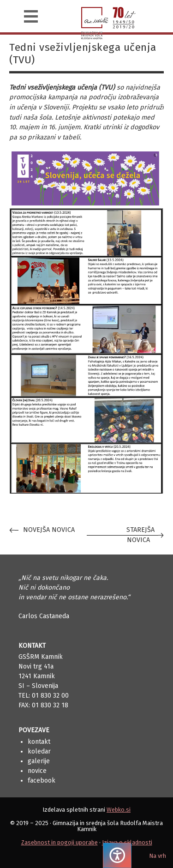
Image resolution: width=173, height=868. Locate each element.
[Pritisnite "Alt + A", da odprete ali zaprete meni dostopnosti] (117, 855)
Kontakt (39, 742)
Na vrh (158, 856)
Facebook (42, 781)
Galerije (39, 761)
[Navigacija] (31, 16)
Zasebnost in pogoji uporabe (60, 842)
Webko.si (119, 810)
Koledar (39, 751)
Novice (37, 771)
